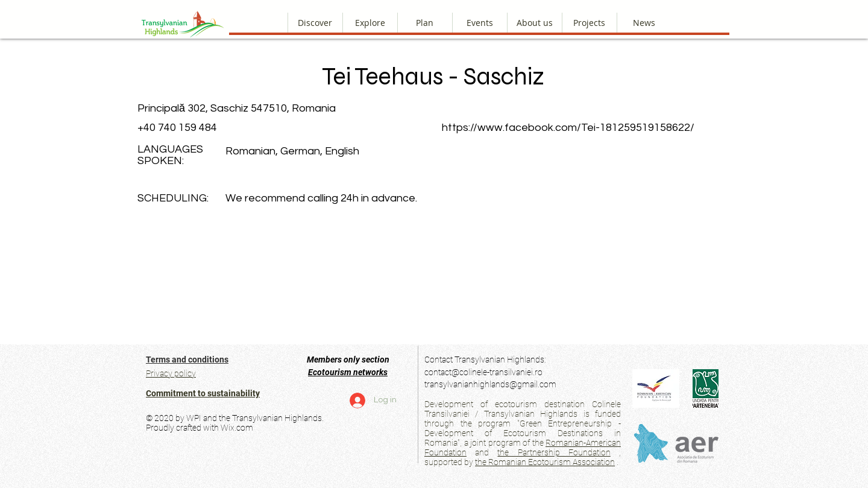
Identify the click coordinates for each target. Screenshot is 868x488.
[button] (534, 23)
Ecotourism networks (348, 372)
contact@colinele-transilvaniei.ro (483, 372)
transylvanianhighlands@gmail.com (490, 384)
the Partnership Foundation (554, 452)
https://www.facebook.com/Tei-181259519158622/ (568, 128)
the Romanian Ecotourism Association (545, 462)
